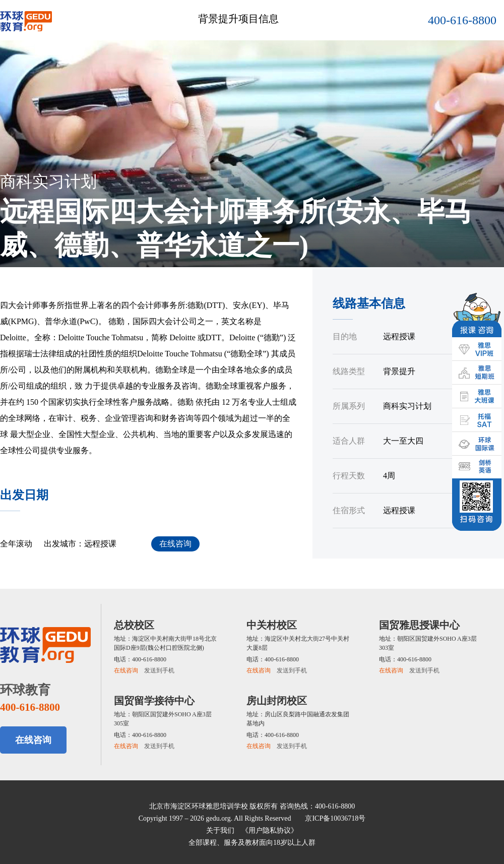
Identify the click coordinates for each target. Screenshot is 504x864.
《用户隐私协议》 (270, 830)
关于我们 (220, 830)
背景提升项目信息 (238, 19)
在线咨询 (175, 544)
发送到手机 (159, 670)
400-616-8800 (462, 20)
